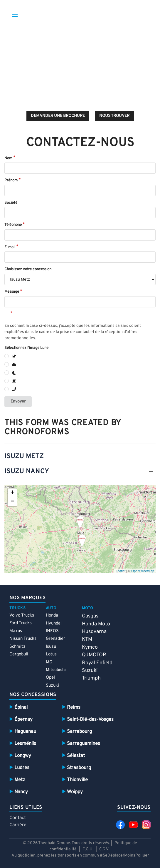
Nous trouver (114, 116)
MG (49, 662)
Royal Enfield (97, 663)
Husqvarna (94, 632)
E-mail (10, 247)
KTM (87, 639)
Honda (52, 616)
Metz (20, 780)
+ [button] (12, 493)
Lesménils (25, 744)
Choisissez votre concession (28, 269)
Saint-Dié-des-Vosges (90, 719)
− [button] (12, 502)
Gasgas (90, 616)
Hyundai (54, 623)
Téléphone (13, 225)
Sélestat (76, 756)
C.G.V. (104, 849)
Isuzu (51, 647)
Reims (74, 707)
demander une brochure (58, 116)
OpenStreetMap (143, 571)
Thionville (77, 780)
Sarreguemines (84, 744)
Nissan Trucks (23, 639)
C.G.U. (88, 849)
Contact (18, 818)
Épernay (23, 719)
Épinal (21, 707)
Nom (8, 158)
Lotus (51, 654)
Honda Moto (96, 624)
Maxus (16, 631)
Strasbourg (79, 768)
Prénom (11, 180)
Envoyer (18, 401)
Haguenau (25, 732)
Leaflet (121, 571)
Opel (50, 678)
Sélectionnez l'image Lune (26, 348)
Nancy (21, 792)
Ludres (22, 768)
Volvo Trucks (22, 616)
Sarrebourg (79, 732)
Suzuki (52, 686)
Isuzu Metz (24, 457)
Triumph (91, 678)
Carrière (18, 825)
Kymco (90, 647)
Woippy (75, 792)
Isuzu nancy (27, 472)
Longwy (23, 756)
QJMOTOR (94, 655)
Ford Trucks (21, 623)
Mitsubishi (56, 670)
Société (11, 203)
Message (12, 292)
